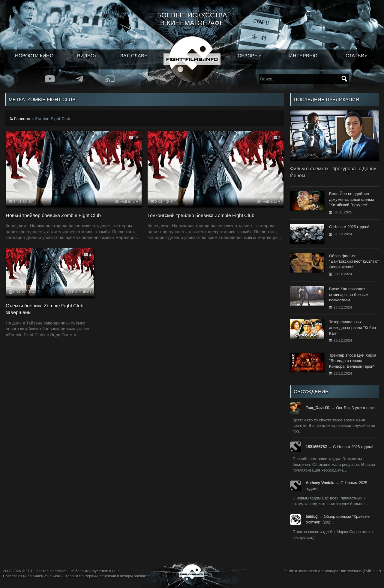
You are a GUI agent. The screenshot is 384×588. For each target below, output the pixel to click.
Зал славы (134, 56)
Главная (22, 119)
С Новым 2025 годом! (353, 447)
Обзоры (248, 56)
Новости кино (34, 56)
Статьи (355, 56)
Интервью (303, 56)
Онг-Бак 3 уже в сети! (356, 408)
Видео (86, 56)
